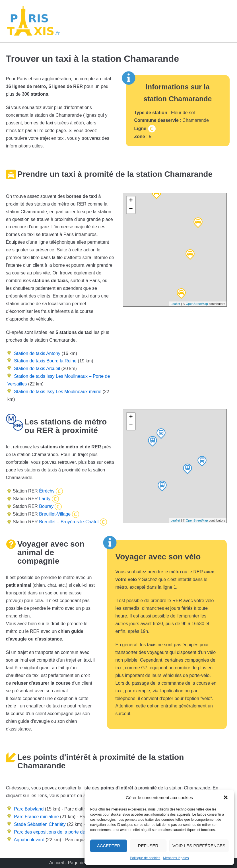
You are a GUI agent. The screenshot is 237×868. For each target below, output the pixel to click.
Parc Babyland (29, 809)
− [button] (131, 209)
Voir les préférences (199, 846)
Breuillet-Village (54, 514)
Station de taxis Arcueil (37, 369)
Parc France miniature (36, 817)
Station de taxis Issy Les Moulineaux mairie (58, 392)
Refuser (148, 846)
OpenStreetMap (197, 304)
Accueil (57, 863)
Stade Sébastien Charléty (40, 824)
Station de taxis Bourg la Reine (45, 361)
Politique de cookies (145, 858)
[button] (226, 797)
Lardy (44, 499)
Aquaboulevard (29, 840)
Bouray (46, 506)
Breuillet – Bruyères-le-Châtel (68, 522)
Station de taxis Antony (37, 353)
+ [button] (131, 201)
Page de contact (85, 863)
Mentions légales (176, 858)
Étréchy (46, 491)
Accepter (109, 846)
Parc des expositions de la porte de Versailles (60, 832)
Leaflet (175, 304)
